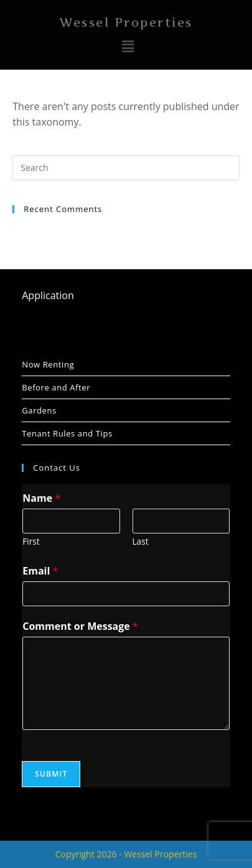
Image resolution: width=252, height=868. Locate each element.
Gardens (39, 410)
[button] (128, 47)
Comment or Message (80, 626)
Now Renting (48, 364)
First (31, 541)
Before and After (56, 387)
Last (141, 541)
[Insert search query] (126, 168)
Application (48, 295)
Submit (51, 774)
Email (40, 571)
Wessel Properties (126, 23)
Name (41, 498)
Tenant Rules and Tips (67, 433)
